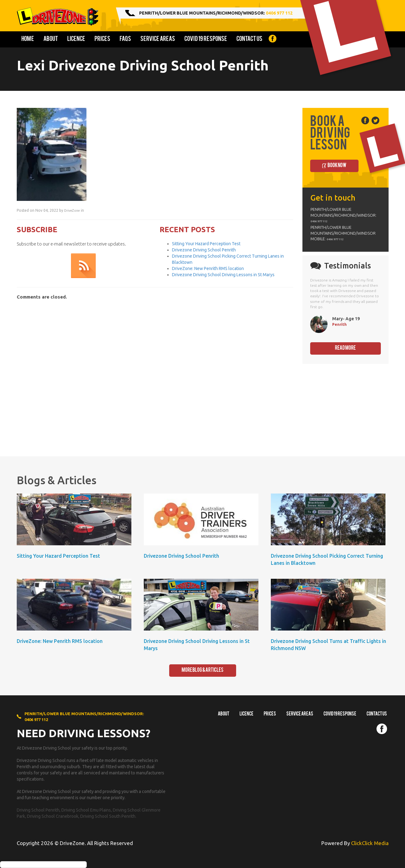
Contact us (249, 39)
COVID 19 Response (206, 39)
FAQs (125, 39)
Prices (102, 39)
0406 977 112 (279, 13)
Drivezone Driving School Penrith (204, 250)
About (51, 39)
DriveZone (72, 210)
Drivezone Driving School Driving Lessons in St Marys (223, 275)
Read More (345, 348)
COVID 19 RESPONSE (340, 714)
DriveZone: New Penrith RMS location (208, 268)
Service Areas (158, 39)
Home (28, 39)
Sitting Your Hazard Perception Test (206, 244)
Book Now (337, 166)
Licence (76, 39)
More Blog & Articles (202, 670)
